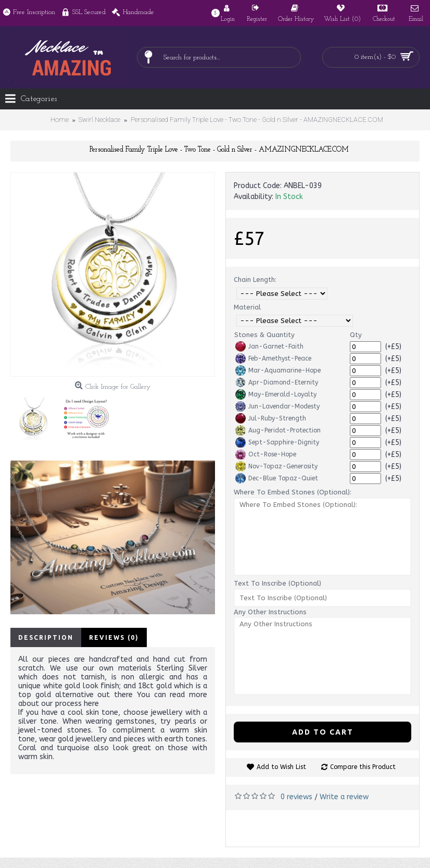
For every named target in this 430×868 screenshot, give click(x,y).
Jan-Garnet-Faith (269, 346)
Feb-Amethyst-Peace (273, 358)
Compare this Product (363, 767)
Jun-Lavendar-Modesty (277, 406)
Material (247, 307)
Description (46, 637)
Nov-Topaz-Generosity (276, 466)
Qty (356, 335)
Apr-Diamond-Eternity (277, 382)
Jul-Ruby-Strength (271, 418)
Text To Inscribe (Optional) (277, 583)
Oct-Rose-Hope (266, 454)
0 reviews (296, 797)
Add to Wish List (281, 767)
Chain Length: (255, 280)
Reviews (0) (114, 637)
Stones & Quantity (264, 335)
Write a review (344, 797)
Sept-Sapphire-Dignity (277, 442)
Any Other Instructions (270, 612)
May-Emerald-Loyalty (276, 394)
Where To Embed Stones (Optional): (293, 492)
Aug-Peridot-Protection (278, 430)
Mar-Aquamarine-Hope (278, 370)
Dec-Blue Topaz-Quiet (277, 478)
